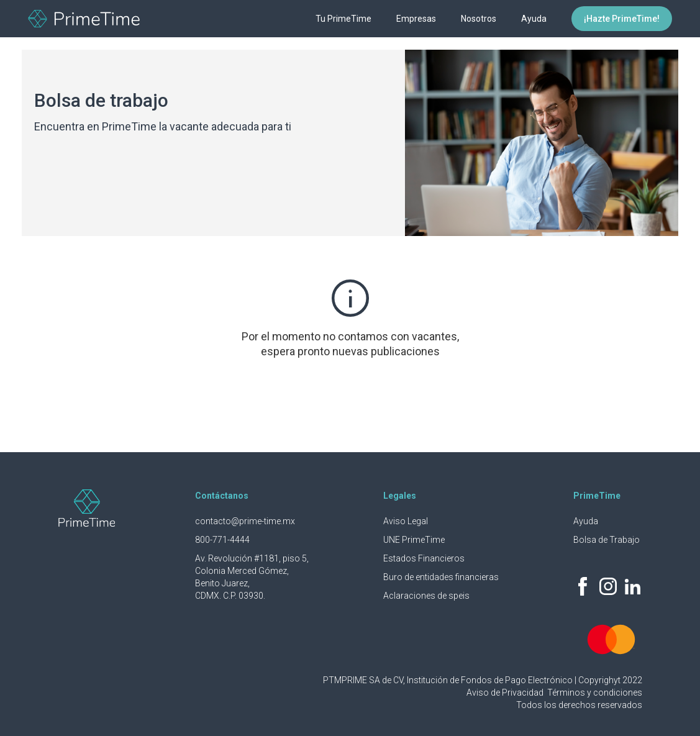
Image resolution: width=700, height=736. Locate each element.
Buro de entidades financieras (441, 577)
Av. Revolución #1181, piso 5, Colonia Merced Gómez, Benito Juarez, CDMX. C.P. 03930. (252, 577)
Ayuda (534, 19)
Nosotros (479, 19)
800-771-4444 (222, 540)
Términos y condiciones (595, 693)
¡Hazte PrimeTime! (622, 19)
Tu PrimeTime (343, 19)
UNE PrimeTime (414, 540)
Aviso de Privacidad (506, 693)
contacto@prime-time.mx (245, 521)
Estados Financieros (424, 558)
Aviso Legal (406, 521)
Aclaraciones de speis (426, 596)
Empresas (416, 19)
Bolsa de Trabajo (607, 540)
